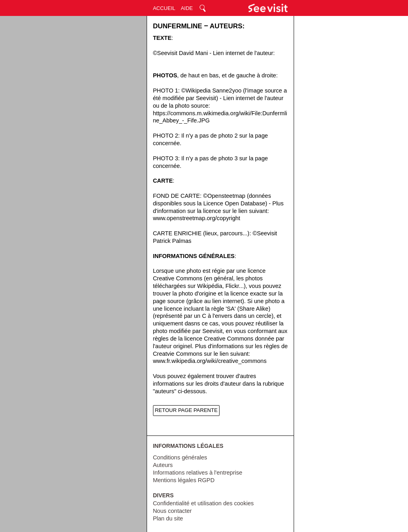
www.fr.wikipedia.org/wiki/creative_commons (210, 361)
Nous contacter (173, 511)
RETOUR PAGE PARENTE (186, 410)
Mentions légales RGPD (184, 480)
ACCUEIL (164, 8)
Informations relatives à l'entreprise (198, 473)
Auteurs (163, 465)
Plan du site (168, 518)
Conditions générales (180, 457)
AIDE (187, 8)
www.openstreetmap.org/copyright (197, 218)
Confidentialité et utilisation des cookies (203, 503)
